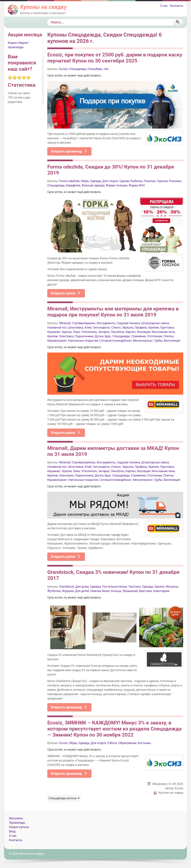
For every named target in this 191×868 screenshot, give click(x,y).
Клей (88, 328)
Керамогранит (57, 341)
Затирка (104, 332)
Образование (127, 743)
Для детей (82, 591)
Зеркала (128, 328)
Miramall (65, 323)
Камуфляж (73, 185)
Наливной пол (57, 328)
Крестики (145, 591)
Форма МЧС (137, 185)
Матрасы (172, 587)
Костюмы (144, 743)
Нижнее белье (100, 591)
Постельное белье (115, 587)
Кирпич (131, 332)
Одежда (96, 181)
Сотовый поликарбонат (115, 341)
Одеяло (159, 587)
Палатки (150, 181)
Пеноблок (118, 332)
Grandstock (67, 587)
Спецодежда (77, 69)
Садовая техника (128, 323)
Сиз (106, 69)
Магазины (16, 818)
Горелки (162, 181)
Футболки (54, 591)
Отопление (155, 336)
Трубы (158, 341)
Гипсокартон (101, 328)
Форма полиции (117, 185)
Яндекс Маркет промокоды (18, 45)
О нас (164, 6)
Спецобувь (95, 69)
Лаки (76, 332)
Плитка (168, 336)
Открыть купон (66, 293)
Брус (108, 336)
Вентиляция (172, 341)
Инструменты (106, 323)
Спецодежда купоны (64, 798)
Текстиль (135, 587)
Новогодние (161, 591)
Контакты (177, 6)
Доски (99, 336)
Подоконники (84, 336)
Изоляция (144, 332)
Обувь (85, 181)
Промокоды (17, 823)
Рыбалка (136, 181)
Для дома (82, 587)
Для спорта (110, 181)
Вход (12, 831)
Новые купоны (19, 827)
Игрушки (68, 591)
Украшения (130, 591)
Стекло (116, 328)
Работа (112, 743)
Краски (67, 332)
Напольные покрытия (83, 341)
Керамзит (54, 332)
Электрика (66, 336)
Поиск (47, 19)
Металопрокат (143, 341)
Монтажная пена (163, 332)
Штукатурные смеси (155, 323)
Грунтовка (167, 328)
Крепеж (154, 328)
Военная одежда (93, 185)
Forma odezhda (69, 181)
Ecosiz (63, 69)
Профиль (141, 328)
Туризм (124, 181)
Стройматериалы (84, 323)
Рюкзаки (175, 181)
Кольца (116, 591)
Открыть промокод (69, 151)
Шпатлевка (76, 328)
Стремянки (139, 336)
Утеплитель (89, 332)
